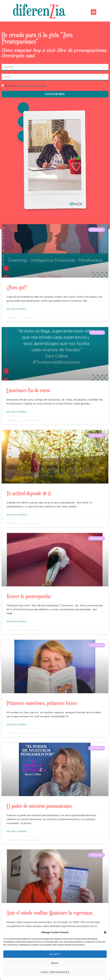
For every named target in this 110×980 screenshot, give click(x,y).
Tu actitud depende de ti (29, 493)
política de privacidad (32, 86)
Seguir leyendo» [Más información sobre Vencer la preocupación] (17, 622)
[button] (105, 932)
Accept (55, 954)
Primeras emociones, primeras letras (42, 703)
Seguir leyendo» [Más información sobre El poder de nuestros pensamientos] (17, 831)
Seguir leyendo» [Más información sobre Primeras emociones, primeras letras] (17, 725)
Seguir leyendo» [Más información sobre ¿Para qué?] (17, 309)
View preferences (55, 972)
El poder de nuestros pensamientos (39, 806)
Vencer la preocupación (29, 596)
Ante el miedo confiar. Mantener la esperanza (50, 913)
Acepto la (25, 86)
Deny (55, 963)
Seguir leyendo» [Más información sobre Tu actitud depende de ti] (17, 515)
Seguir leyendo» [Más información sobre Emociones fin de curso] (17, 412)
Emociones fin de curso (28, 390)
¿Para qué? (17, 287)
